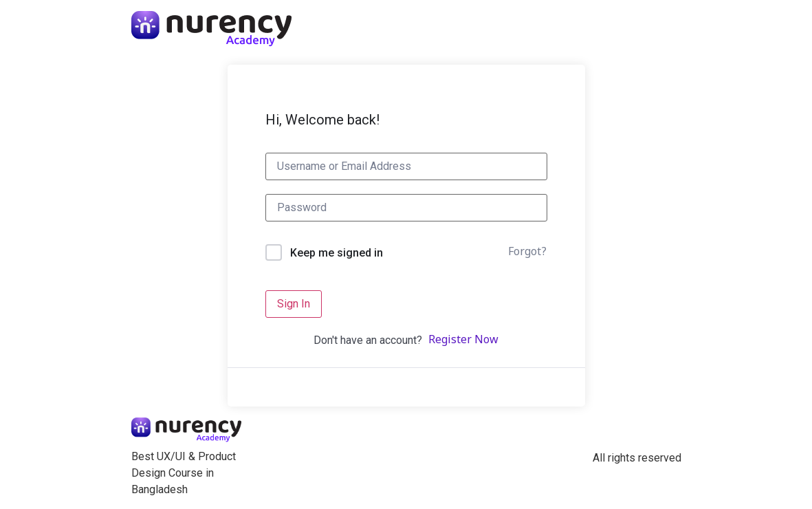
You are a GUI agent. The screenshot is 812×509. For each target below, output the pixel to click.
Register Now (463, 340)
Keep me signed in (337, 253)
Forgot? (527, 252)
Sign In (294, 304)
